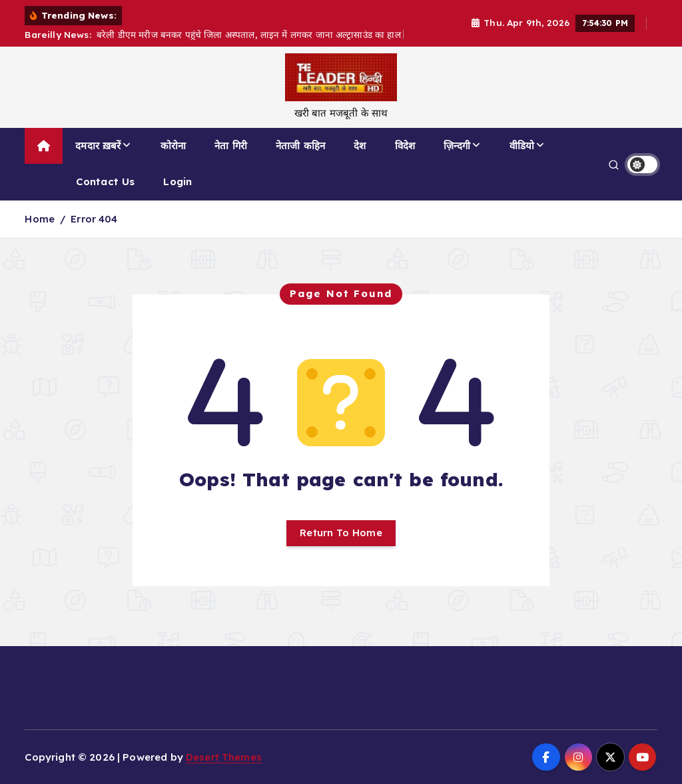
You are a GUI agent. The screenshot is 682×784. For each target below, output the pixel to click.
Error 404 (94, 219)
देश (360, 146)
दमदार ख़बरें (98, 146)
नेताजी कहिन (300, 146)
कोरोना (173, 146)
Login (177, 182)
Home (40, 219)
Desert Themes (224, 757)
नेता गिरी (231, 146)
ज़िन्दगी (457, 146)
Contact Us (106, 182)
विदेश (405, 146)
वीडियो (522, 146)
